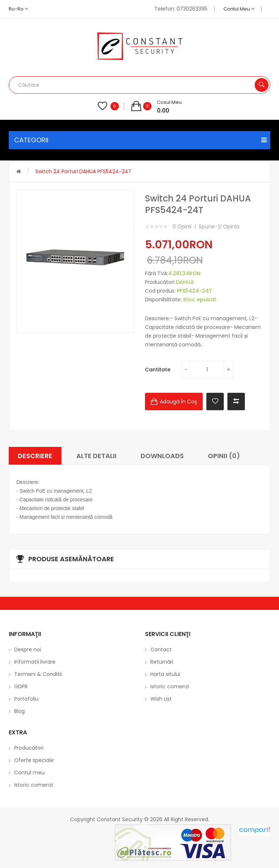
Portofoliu (26, 699)
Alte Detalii (96, 456)
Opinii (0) (224, 456)
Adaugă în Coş (178, 402)
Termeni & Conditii (38, 674)
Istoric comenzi (170, 686)
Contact (161, 649)
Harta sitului (165, 674)
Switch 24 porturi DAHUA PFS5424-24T (83, 171)
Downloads (162, 456)
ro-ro (18, 9)
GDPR (21, 686)
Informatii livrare (35, 662)
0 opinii (182, 227)
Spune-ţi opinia (219, 227)
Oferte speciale (34, 760)
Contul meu (239, 9)
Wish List (161, 699)
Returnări (162, 662)
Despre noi (28, 649)
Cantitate (158, 370)
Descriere (35, 456)
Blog (19, 711)
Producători (29, 748)
